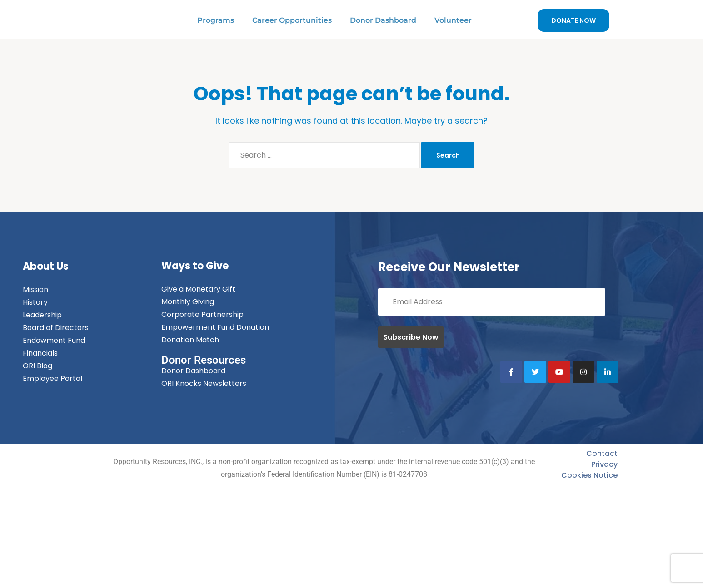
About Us (46, 266)
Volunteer (453, 20)
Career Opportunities (292, 20)
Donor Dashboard (383, 20)
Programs (216, 20)
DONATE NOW (573, 20)
